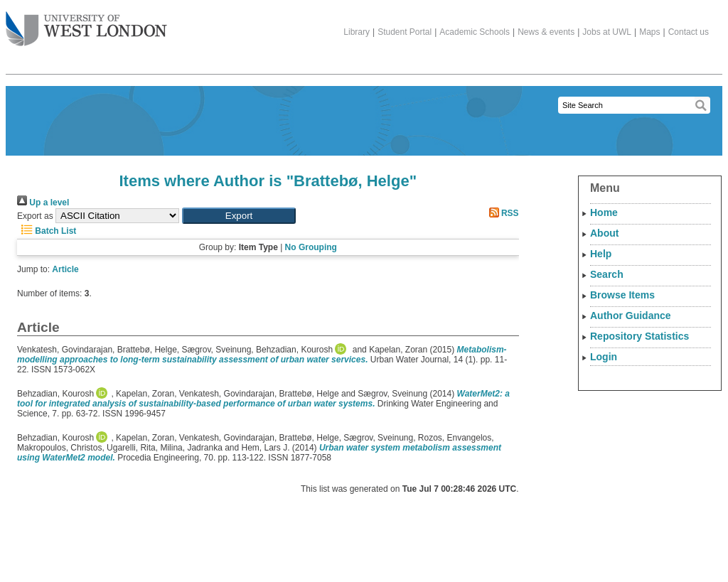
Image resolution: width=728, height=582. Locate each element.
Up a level (43, 203)
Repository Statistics (639, 336)
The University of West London (86, 23)
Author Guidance (631, 316)
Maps (649, 32)
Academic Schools (475, 32)
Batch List (47, 231)
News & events (546, 32)
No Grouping (311, 247)
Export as (35, 216)
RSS (502, 213)
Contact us (689, 32)
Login (604, 357)
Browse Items (622, 295)
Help (601, 254)
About (604, 233)
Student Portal (405, 32)
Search (607, 274)
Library (357, 32)
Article (65, 269)
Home (604, 212)
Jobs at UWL (607, 32)
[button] (239, 216)
